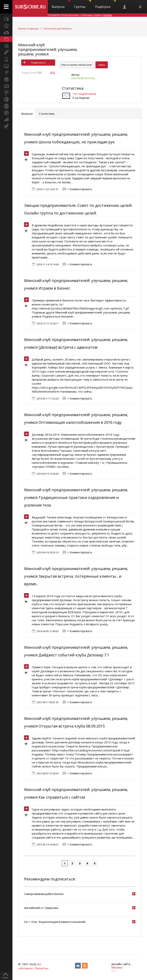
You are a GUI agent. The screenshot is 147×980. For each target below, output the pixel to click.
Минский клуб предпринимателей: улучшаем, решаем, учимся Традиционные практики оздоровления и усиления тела (76, 497)
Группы (82, 4)
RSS (53, 72)
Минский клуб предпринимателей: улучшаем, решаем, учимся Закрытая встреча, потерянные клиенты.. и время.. (76, 576)
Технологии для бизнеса (57, 29)
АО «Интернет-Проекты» (33, 966)
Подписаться (38, 63)
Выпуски (61, 4)
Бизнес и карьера (28, 29)
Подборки (105, 4)
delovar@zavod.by (83, 78)
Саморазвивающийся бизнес (44, 894)
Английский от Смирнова (41, 908)
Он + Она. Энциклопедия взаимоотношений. (55, 922)
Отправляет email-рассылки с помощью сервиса (80, 15)
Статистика (73, 88)
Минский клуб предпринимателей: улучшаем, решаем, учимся (48, 49)
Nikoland (117, 967)
